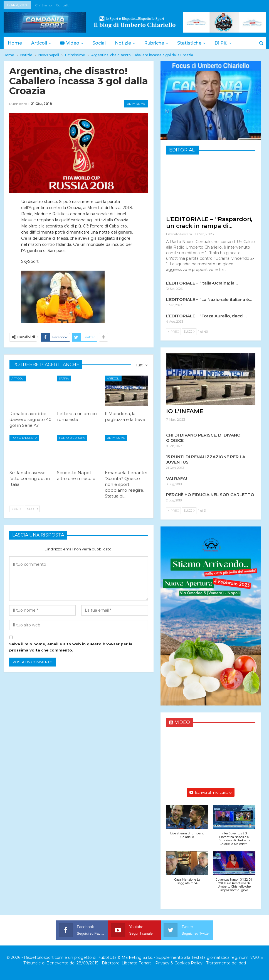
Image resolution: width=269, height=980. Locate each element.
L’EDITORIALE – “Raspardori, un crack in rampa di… (209, 222)
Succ (32, 509)
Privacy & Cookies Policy (179, 963)
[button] (187, 825)
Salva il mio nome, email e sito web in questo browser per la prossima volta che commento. (71, 647)
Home (15, 43)
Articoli (39, 43)
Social (99, 43)
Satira (64, 378)
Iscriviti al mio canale (211, 792)
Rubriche (154, 43)
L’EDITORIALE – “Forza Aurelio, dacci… (206, 316)
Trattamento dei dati (226, 963)
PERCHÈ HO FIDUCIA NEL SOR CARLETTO (210, 495)
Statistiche (189, 43)
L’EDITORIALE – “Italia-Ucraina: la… (202, 283)
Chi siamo (43, 5)
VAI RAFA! (177, 478)
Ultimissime (136, 104)
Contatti (63, 5)
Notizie (123, 43)
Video (70, 43)
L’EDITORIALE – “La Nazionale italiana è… (209, 299)
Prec (17, 509)
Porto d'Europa (24, 438)
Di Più (221, 43)
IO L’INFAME (185, 411)
